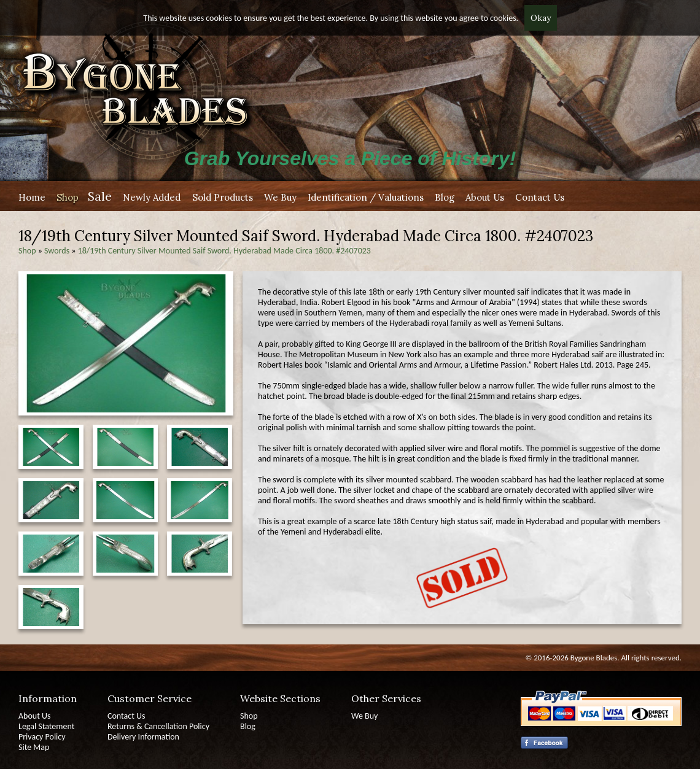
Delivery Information (143, 737)
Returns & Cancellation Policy (158, 726)
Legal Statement (46, 726)
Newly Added (152, 197)
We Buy (280, 197)
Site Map (34, 747)
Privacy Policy (42, 737)
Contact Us (540, 197)
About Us (485, 197)
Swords (57, 251)
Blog (445, 197)
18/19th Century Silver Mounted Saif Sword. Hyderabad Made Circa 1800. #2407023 (224, 251)
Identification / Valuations (366, 197)
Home (32, 197)
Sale (100, 196)
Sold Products (223, 197)
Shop (68, 197)
